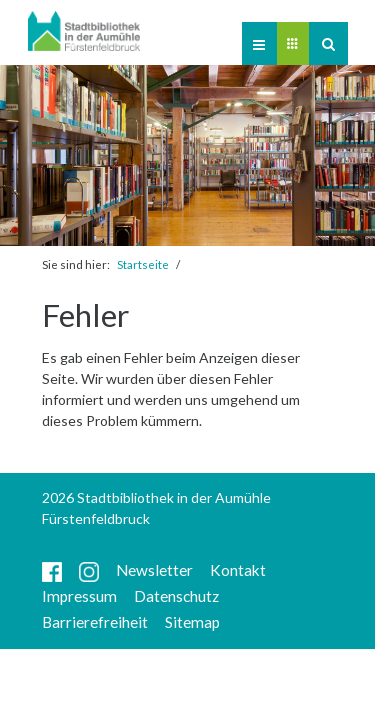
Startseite (143, 264)
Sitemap (192, 622)
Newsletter (154, 570)
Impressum (79, 596)
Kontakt (238, 570)
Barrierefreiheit (95, 622)
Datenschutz (176, 596)
